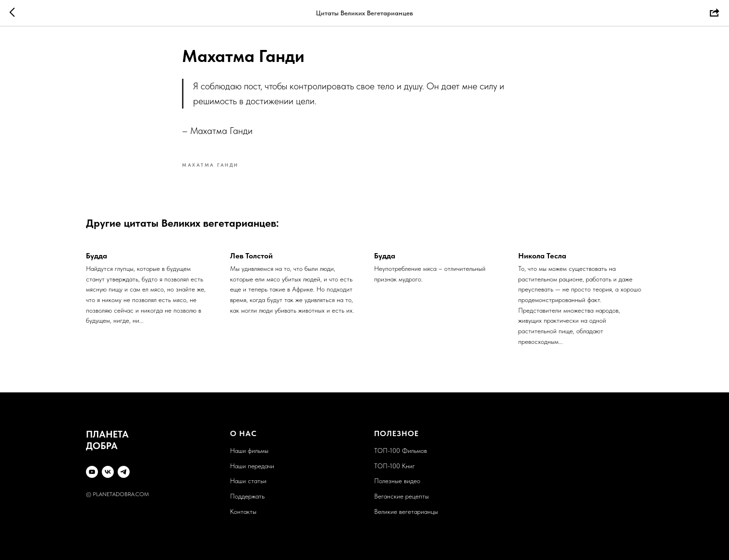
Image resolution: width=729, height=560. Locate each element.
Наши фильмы (249, 450)
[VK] (108, 472)
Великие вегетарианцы (406, 511)
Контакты (243, 511)
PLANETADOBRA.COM (121, 494)
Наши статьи (248, 481)
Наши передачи (252, 466)
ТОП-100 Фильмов (401, 450)
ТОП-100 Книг (395, 466)
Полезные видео (397, 481)
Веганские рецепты (401, 496)
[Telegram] (124, 472)
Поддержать (247, 496)
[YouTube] (92, 472)
